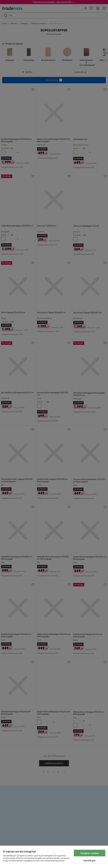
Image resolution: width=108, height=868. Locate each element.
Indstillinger (90, 860)
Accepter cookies (90, 853)
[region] (54, 857)
